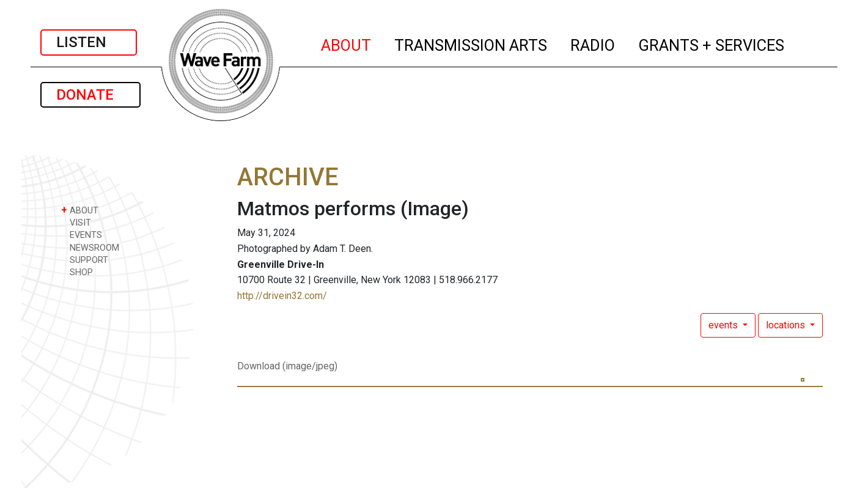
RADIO (593, 43)
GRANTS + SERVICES (712, 43)
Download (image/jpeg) (287, 366)
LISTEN (89, 42)
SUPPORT (85, 260)
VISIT (76, 222)
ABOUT (347, 43)
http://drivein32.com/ (282, 296)
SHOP (77, 272)
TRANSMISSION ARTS (471, 43)
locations (787, 325)
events (724, 325)
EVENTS (82, 235)
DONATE (90, 95)
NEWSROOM (90, 247)
